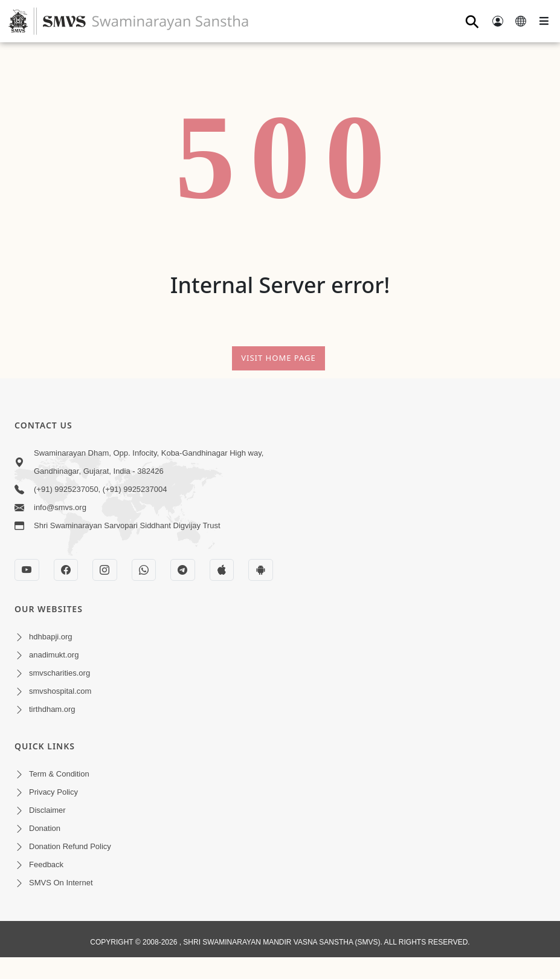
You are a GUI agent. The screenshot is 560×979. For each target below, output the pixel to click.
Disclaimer (47, 810)
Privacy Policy (53, 792)
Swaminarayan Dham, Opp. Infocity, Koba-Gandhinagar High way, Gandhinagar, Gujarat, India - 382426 (149, 462)
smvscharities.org (60, 673)
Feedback (46, 864)
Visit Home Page (278, 358)
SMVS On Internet (61, 883)
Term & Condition (59, 774)
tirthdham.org (52, 709)
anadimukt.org (54, 655)
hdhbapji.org (51, 637)
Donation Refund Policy (70, 846)
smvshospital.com (60, 691)
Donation (45, 828)
